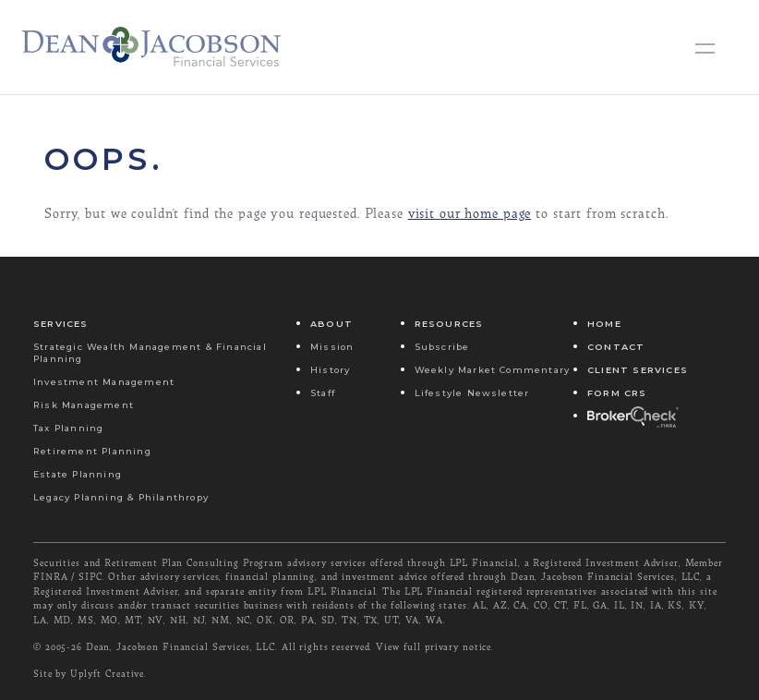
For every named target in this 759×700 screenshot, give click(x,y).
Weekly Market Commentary (493, 370)
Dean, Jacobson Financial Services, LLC (181, 646)
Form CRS (617, 393)
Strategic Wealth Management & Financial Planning (150, 353)
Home (604, 324)
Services (61, 324)
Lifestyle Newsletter (472, 393)
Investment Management (104, 382)
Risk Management (84, 405)
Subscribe (442, 347)
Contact (616, 347)
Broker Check (632, 416)
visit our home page (470, 213)
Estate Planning (78, 474)
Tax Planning (68, 428)
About (331, 324)
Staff (323, 393)
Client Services (638, 370)
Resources (449, 324)
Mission (332, 347)
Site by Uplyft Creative (89, 673)
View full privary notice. (435, 646)
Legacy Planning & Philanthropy (121, 497)
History (330, 370)
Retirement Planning (92, 451)
